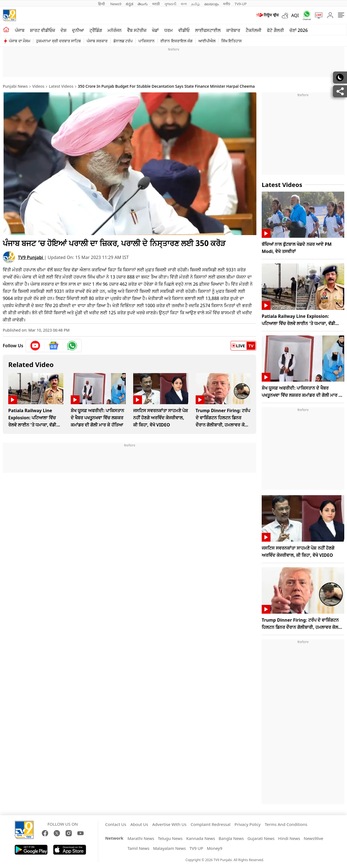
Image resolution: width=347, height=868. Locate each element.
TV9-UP (241, 4)
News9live (314, 838)
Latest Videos (61, 86)
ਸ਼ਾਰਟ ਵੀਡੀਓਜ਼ (43, 30)
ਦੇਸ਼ (64, 30)
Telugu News (170, 838)
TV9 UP (196, 848)
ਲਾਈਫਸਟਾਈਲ (208, 30)
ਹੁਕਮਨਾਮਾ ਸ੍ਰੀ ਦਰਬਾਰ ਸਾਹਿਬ (58, 41)
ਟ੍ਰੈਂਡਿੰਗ (96, 30)
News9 (116, 4)
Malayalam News (169, 848)
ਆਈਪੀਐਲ (207, 41)
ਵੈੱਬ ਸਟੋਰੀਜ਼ (137, 30)
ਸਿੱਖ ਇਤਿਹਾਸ (232, 41)
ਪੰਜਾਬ (20, 30)
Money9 (214, 848)
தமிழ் (196, 4)
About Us (139, 824)
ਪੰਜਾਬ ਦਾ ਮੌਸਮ (20, 41)
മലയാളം (211, 4)
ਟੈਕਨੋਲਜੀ (254, 30)
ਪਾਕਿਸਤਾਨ (147, 41)
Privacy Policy (248, 824)
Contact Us (116, 824)
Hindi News (289, 838)
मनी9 (227, 4)
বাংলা (184, 4)
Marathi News (141, 838)
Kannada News (201, 838)
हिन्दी (102, 4)
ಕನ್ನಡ (129, 4)
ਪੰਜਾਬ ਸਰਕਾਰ (97, 41)
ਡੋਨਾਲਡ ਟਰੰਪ (123, 41)
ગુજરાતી (170, 4)
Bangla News (231, 838)
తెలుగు (143, 4)
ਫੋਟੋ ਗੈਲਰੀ (275, 30)
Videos (38, 86)
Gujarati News (261, 838)
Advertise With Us (169, 824)
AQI (295, 15)
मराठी (156, 4)
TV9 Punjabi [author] (31, 257)
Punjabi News (15, 86)
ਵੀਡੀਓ (184, 30)
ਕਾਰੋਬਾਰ (233, 30)
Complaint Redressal (211, 824)
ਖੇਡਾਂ (155, 30)
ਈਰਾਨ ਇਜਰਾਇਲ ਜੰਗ (176, 41)
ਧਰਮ (169, 30)
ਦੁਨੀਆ (78, 30)
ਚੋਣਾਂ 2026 (299, 30)
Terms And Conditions (286, 824)
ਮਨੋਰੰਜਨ (115, 30)
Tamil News (138, 848)
